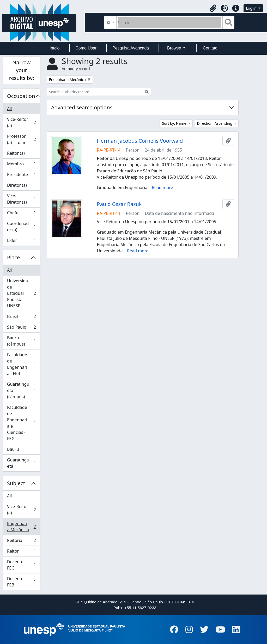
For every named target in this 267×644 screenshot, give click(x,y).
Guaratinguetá (21, 463)
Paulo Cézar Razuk (119, 204)
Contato (210, 48)
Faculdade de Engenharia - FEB (21, 364)
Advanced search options (82, 107)
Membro (21, 165)
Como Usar (86, 48)
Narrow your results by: (22, 70)
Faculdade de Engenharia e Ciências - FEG (21, 423)
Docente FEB (21, 582)
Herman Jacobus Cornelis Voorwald (140, 141)
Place (13, 257)
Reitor (21, 552)
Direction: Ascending (215, 123)
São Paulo (21, 328)
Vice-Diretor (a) (21, 199)
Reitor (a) (21, 154)
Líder (21, 241)
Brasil (21, 318)
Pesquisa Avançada (131, 48)
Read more (162, 187)
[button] (213, 8)
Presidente (21, 176)
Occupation (21, 96)
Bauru (21, 450)
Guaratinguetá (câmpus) (21, 390)
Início (54, 48)
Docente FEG (21, 565)
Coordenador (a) (21, 227)
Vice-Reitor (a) (21, 122)
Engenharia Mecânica (21, 527)
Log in (252, 8)
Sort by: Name (175, 123)
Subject (16, 483)
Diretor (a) (21, 186)
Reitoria (21, 542)
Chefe (21, 214)
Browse (175, 48)
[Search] (170, 22)
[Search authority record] (95, 92)
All (9, 109)
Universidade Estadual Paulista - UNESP (21, 293)
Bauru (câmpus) (21, 341)
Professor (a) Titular (21, 139)
